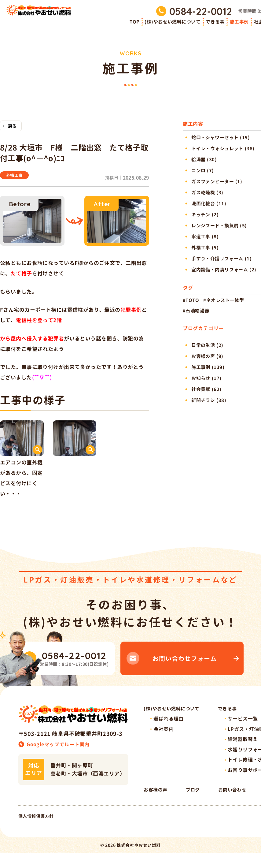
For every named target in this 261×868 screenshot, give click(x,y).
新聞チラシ (203, 400)
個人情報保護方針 (36, 831)
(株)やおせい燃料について (173, 22)
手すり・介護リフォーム (217, 259)
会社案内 (164, 733)
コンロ (198, 171)
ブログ (236, 801)
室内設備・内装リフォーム (220, 270)
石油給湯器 (197, 311)
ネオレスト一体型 (225, 300)
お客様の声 (203, 356)
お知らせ (201, 378)
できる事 (215, 22)
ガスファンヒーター (213, 182)
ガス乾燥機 (203, 193)
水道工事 (201, 237)
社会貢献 (201, 389)
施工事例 (239, 22)
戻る (12, 126)
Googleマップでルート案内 (58, 746)
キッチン (201, 215)
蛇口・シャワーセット (215, 138)
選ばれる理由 (169, 722)
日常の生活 (203, 345)
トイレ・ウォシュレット (217, 149)
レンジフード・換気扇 (215, 226)
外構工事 (15, 176)
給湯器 (198, 160)
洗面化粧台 (203, 204)
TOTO (192, 300)
